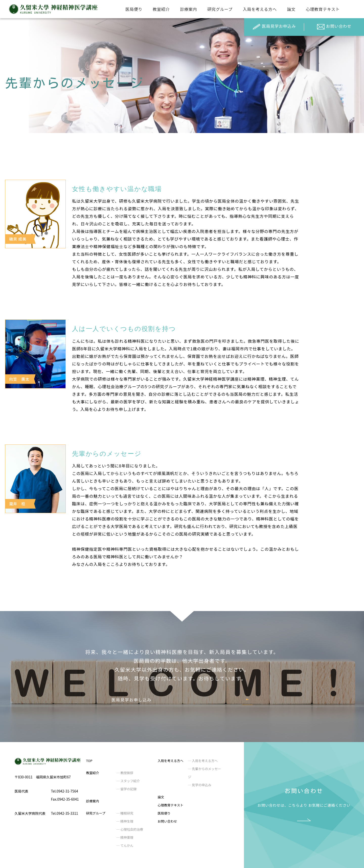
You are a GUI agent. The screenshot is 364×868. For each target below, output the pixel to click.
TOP (89, 761)
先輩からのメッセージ (204, 773)
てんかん (126, 845)
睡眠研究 (126, 813)
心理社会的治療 (131, 829)
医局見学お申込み (274, 27)
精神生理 (126, 821)
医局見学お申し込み (131, 700)
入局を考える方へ (260, 9)
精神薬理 (126, 837)
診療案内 (188, 9)
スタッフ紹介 (130, 781)
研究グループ (220, 9)
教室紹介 (161, 9)
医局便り (134, 9)
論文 (291, 9)
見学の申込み (201, 785)
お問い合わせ (334, 27)
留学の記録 (128, 789)
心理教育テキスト (323, 9)
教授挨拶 (126, 773)
